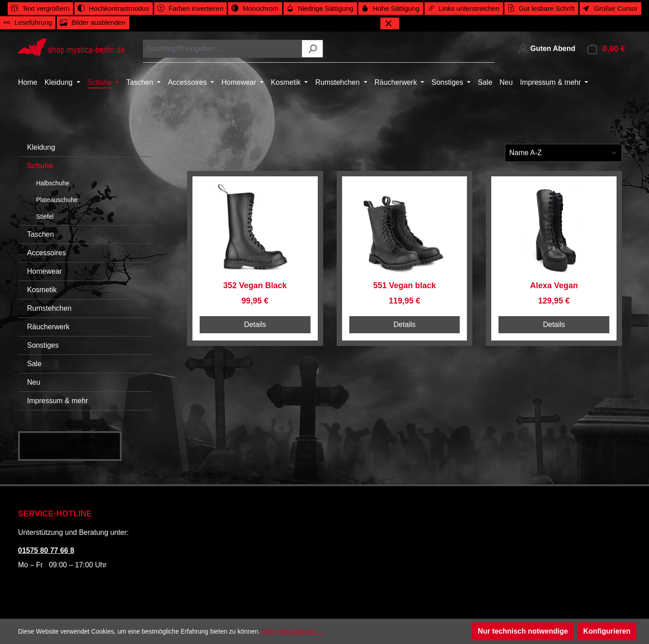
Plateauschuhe (57, 200)
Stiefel (45, 216)
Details (255, 324)
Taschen (41, 234)
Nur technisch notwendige (523, 631)
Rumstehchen (49, 308)
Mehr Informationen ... (293, 631)
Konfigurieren (607, 631)
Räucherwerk (48, 327)
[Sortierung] (563, 153)
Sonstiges (43, 345)
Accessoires (46, 253)
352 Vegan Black (255, 285)
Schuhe (40, 166)
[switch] (40, 9)
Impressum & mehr (57, 401)
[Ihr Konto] (547, 49)
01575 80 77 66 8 (46, 550)
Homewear (44, 271)
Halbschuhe (53, 183)
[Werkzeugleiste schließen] (390, 23)
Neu (34, 382)
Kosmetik (42, 290)
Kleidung (41, 147)
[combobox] (223, 49)
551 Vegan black (404, 285)
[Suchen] (313, 49)
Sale (34, 364)
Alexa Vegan (554, 285)
